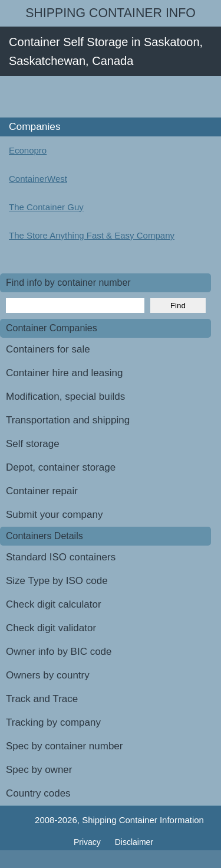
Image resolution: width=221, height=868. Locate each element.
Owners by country (48, 675)
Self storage (33, 444)
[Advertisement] (111, 97)
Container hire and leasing (64, 373)
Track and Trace (42, 699)
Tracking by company (53, 722)
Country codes (38, 793)
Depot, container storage (61, 467)
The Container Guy (46, 207)
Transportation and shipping (68, 420)
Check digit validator (51, 628)
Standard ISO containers (61, 557)
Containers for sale (48, 349)
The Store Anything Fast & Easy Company (92, 235)
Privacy (88, 842)
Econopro (28, 150)
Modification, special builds (65, 397)
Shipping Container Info (111, 13)
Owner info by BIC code (59, 652)
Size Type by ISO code (57, 581)
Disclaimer (134, 842)
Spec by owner (39, 770)
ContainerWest (38, 179)
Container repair (42, 491)
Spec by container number (64, 746)
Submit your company (54, 515)
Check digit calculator (54, 604)
